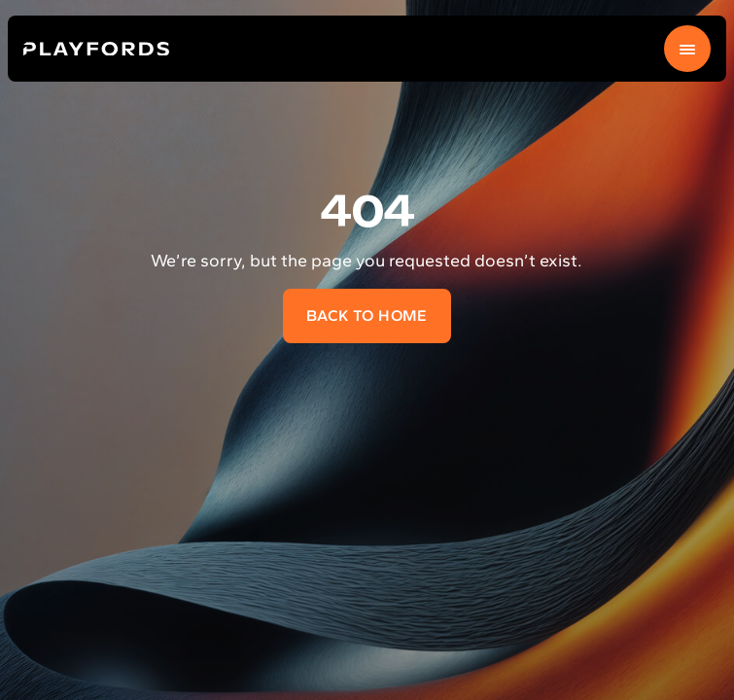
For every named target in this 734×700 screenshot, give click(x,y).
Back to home (367, 315)
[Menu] (687, 49)
